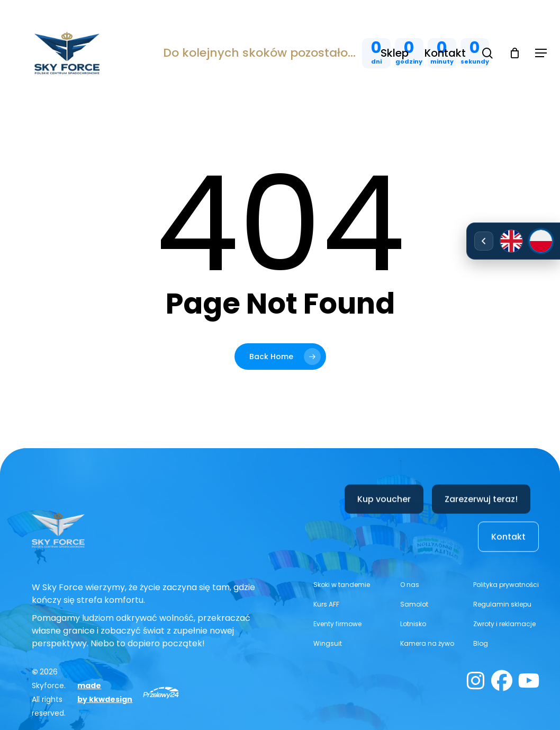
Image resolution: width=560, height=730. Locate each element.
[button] (541, 53)
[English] (511, 241)
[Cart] (514, 53)
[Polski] (541, 241)
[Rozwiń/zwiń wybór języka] (484, 241)
